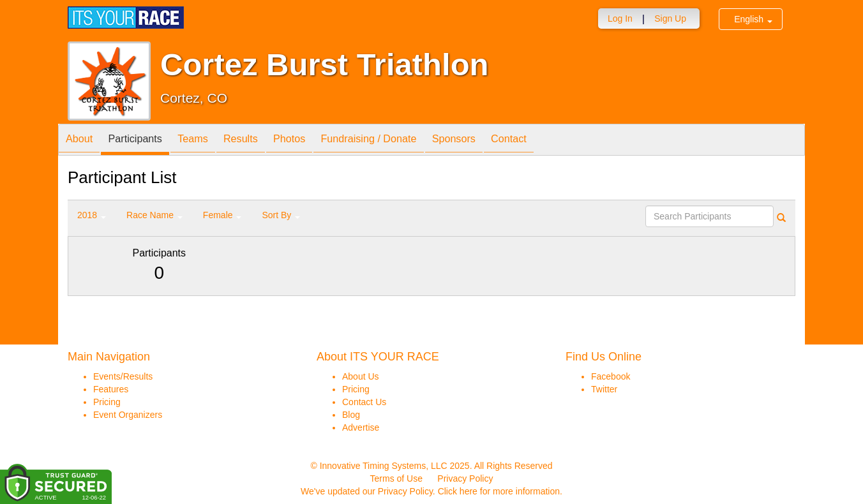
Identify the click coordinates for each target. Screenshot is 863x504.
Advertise (361, 427)
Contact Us (364, 402)
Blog (351, 415)
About (82, 141)
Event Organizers (128, 415)
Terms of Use (396, 478)
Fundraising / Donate (405, 141)
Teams (209, 141)
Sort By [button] (281, 215)
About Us (361, 376)
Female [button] (222, 215)
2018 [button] (92, 215)
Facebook (611, 376)
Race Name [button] (154, 215)
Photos (318, 141)
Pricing (107, 402)
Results (263, 141)
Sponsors (498, 141)
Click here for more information (499, 491)
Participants (145, 141)
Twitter (604, 389)
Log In (620, 19)
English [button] (753, 19)
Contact (559, 141)
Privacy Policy (465, 478)
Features (111, 389)
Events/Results (123, 376)
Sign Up (670, 19)
